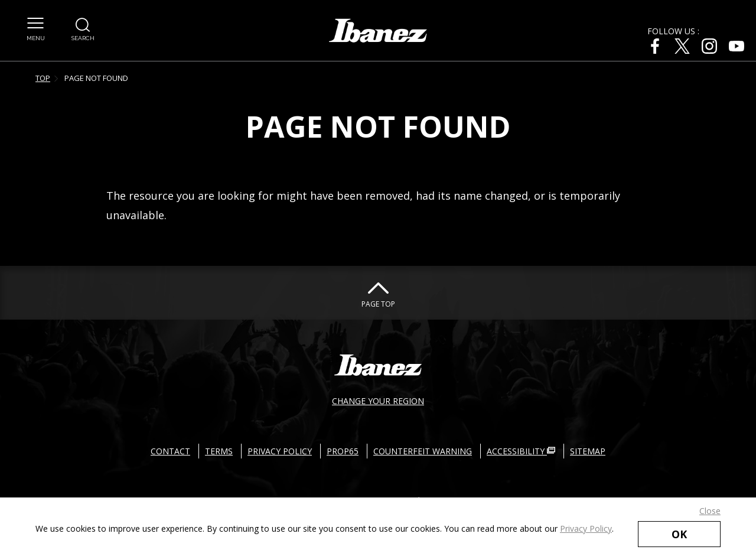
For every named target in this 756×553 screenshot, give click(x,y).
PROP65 (343, 451)
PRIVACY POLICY (280, 451)
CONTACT (170, 451)
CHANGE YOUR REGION (378, 401)
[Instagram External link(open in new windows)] (709, 46)
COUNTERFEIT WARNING (423, 451)
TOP (43, 78)
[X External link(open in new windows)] (682, 46)
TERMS (219, 451)
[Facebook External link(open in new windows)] (655, 46)
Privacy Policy (586, 528)
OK (679, 534)
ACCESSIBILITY (521, 451)
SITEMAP (588, 451)
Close (710, 511)
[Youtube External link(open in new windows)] (737, 46)
